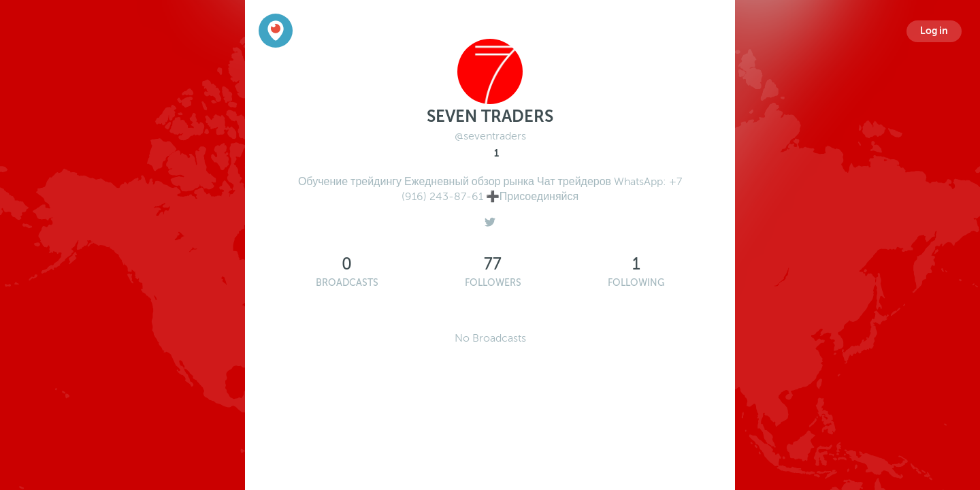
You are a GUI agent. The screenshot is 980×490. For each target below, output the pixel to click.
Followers (493, 283)
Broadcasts (347, 283)
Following (636, 283)
